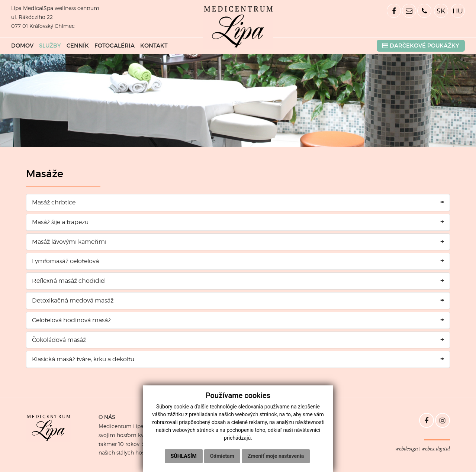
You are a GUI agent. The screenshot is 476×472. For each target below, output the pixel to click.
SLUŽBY (50, 46)
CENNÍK (78, 46)
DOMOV (22, 46)
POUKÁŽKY (421, 46)
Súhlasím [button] (184, 456)
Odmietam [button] (222, 456)
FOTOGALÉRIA (115, 46)
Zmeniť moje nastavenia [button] (276, 456)
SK (441, 11)
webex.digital (436, 449)
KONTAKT (154, 46)
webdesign (407, 449)
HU (458, 11)
